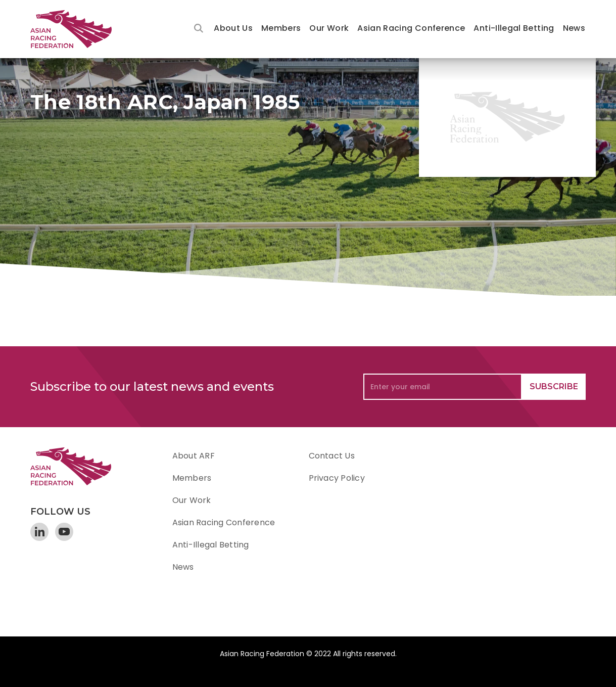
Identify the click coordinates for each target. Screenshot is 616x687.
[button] (233, 29)
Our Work (329, 28)
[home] (76, 29)
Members (281, 28)
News (574, 28)
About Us (233, 28)
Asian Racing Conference (411, 28)
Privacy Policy (337, 478)
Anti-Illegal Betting (514, 28)
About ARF (194, 456)
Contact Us (332, 456)
